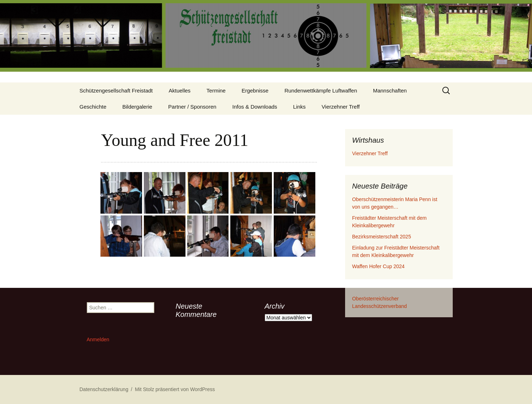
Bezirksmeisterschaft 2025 (382, 237)
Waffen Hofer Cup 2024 (378, 266)
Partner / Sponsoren (192, 107)
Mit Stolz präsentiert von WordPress (175, 389)
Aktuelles (180, 91)
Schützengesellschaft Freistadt (116, 91)
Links (299, 107)
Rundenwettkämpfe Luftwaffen (321, 91)
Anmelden (98, 339)
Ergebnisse (255, 91)
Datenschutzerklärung (104, 389)
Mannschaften (390, 91)
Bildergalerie (137, 107)
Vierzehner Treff (341, 107)
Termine (216, 91)
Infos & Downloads (255, 107)
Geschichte (93, 107)
